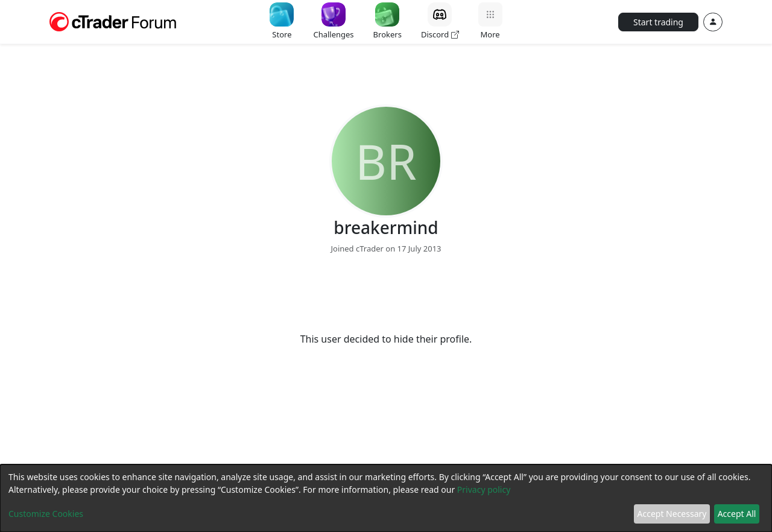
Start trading (658, 22)
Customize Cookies (46, 514)
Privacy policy (484, 489)
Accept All (737, 514)
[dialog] (386, 498)
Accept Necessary (672, 514)
